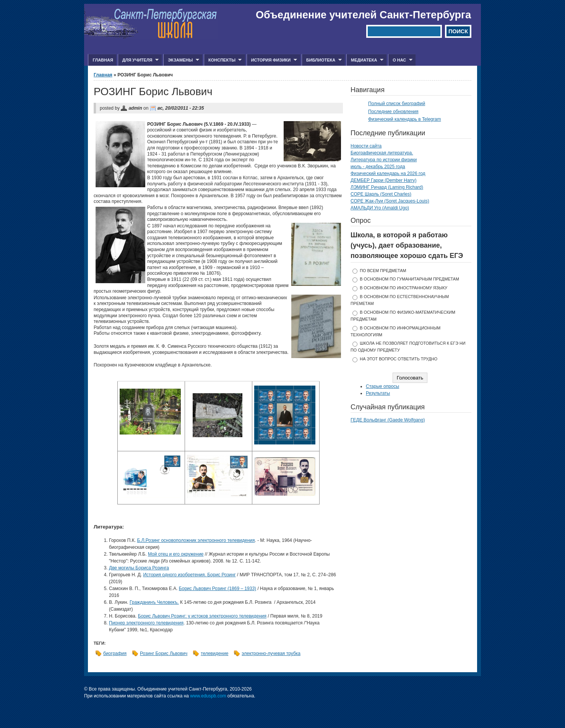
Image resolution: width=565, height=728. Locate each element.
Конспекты (223, 60)
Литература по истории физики (384, 160)
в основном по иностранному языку (403, 288)
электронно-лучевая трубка (271, 653)
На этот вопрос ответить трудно (399, 359)
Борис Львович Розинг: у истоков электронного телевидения (202, 616)
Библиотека (322, 60)
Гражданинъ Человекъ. (154, 602)
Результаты (378, 393)
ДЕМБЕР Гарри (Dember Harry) (384, 180)
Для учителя (138, 60)
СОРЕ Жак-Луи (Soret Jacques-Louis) (390, 201)
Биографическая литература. (382, 153)
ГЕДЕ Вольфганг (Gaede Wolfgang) (388, 420)
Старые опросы (382, 386)
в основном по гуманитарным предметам (409, 279)
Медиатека (365, 60)
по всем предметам (383, 271)
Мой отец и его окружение (176, 554)
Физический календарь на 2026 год (388, 173)
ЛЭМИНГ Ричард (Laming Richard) (387, 187)
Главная (103, 60)
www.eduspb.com (208, 696)
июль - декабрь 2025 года (378, 167)
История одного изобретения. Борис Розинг (189, 575)
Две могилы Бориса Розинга (139, 568)
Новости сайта (366, 146)
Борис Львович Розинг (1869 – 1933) (218, 589)
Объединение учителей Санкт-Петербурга (363, 15)
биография (115, 653)
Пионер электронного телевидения (146, 623)
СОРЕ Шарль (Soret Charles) (381, 194)
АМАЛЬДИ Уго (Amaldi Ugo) (380, 208)
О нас (400, 60)
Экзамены (181, 60)
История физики (272, 60)
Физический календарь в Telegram (404, 119)
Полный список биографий (397, 104)
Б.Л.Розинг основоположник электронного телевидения (196, 540)
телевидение (214, 653)
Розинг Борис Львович (164, 653)
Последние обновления (393, 112)
